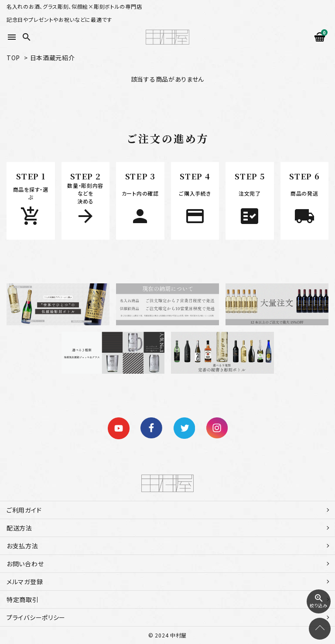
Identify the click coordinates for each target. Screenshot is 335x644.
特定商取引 (23, 599)
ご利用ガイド (24, 510)
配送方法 (19, 528)
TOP (13, 58)
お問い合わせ (25, 564)
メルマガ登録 (25, 582)
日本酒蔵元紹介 (53, 58)
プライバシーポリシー (36, 617)
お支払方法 (22, 546)
